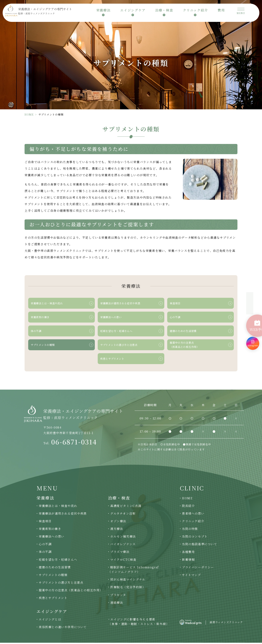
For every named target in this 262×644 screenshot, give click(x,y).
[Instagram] (253, 336)
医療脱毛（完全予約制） (128, 589)
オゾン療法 (118, 522)
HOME (29, 114)
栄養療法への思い (52, 538)
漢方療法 (117, 530)
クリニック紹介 (193, 522)
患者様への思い (193, 515)
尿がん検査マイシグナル (128, 581)
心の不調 (45, 546)
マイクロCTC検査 (123, 561)
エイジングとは (50, 621)
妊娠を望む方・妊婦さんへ (58, 561)
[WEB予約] (253, 321)
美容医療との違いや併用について (63, 628)
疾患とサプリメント (53, 599)
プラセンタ (118, 596)
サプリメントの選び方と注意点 (61, 584)
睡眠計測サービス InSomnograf (133, 571)
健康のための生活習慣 (55, 568)
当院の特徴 (190, 530)
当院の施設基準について (200, 546)
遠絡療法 (117, 604)
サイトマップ (191, 576)
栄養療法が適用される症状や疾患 (63, 515)
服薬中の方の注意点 (71, 592)
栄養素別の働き (50, 530)
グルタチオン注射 (123, 515)
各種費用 (188, 553)
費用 (221, 11)
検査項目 (45, 522)
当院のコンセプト (195, 538)
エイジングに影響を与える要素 (139, 623)
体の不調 (45, 553)
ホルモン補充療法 (123, 538)
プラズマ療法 (120, 553)
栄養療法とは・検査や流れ (58, 507)
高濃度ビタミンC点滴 (126, 507)
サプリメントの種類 (53, 576)
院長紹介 (188, 507)
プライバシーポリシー (198, 568)
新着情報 (188, 561)
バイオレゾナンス (123, 546)
